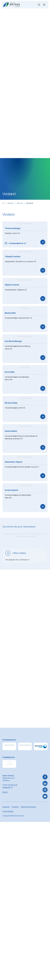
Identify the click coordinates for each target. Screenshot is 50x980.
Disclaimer (15, 957)
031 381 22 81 (13, 935)
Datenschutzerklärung (28, 957)
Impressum (6, 957)
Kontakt (5, 942)
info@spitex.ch (8, 938)
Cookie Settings (8, 962)
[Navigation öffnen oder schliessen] (44, 5)
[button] (45, 967)
